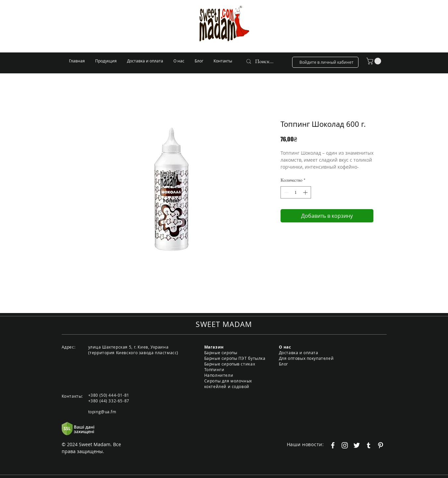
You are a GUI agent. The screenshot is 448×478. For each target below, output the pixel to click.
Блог (284, 364)
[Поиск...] (265, 61)
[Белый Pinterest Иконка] (381, 445)
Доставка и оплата (299, 353)
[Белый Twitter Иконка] (357, 445)
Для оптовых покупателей (306, 358)
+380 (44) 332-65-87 (109, 401)
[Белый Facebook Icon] (333, 445)
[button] (375, 61)
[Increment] (306, 192)
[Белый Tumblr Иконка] (369, 445)
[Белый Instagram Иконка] (345, 445)
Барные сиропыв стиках (230, 364)
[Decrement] (286, 192)
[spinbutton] (296, 192)
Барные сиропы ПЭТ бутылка (235, 358)
